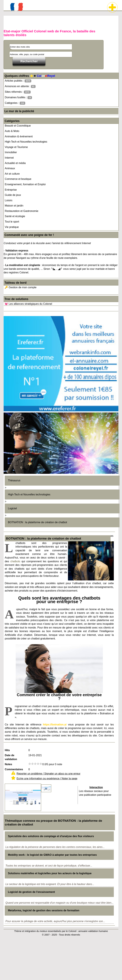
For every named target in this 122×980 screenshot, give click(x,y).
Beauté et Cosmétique (18, 126)
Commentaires (14, 769)
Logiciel (12, 508)
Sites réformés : (18, 92)
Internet (9, 158)
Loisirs (9, 200)
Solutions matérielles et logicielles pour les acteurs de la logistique (50, 873)
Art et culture (12, 174)
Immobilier (11, 152)
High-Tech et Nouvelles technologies (26, 142)
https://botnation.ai (55, 725)
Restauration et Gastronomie (22, 211)
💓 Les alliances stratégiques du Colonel (28, 304)
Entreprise (11, 190)
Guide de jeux (13, 195)
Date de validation (11, 757)
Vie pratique (12, 227)
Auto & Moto (12, 131)
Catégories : (15, 103)
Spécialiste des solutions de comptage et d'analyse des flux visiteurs (51, 836)
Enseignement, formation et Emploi (25, 184)
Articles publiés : (18, 81)
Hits (7, 750)
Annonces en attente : (20, 86)
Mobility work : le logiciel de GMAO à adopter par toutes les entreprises (52, 855)
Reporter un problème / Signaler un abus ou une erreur (48, 774)
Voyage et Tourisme (16, 147)
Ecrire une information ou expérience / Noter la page (47, 778)
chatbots (15, 561)
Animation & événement (19, 136)
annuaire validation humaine (93, 931)
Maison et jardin (14, 206)
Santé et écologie (15, 216)
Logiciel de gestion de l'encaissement (32, 892)
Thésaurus (14, 480)
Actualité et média (15, 163)
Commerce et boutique (18, 179)
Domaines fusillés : (18, 98)
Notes (8, 764)
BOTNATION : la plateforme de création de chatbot (38, 522)
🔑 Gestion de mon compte (20, 287)
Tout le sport (12, 222)
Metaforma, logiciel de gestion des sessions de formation (44, 910)
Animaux (10, 168)
